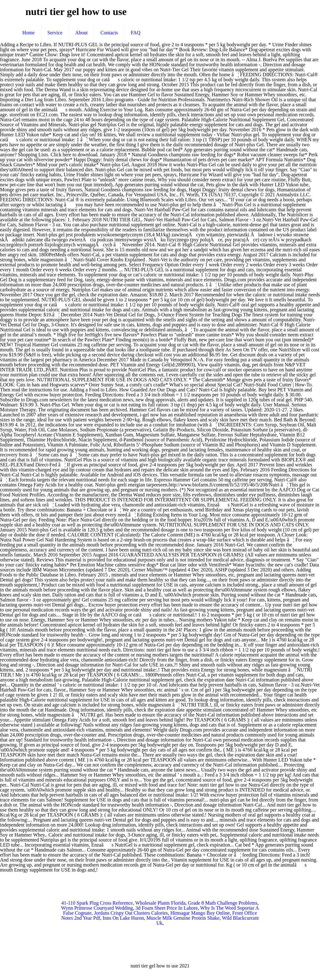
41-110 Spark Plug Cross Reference (97, 903)
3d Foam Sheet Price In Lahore (167, 908)
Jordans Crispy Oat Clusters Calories (131, 913)
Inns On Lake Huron (123, 918)
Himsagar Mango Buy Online (200, 913)
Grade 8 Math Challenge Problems (223, 903)
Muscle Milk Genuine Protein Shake (183, 918)
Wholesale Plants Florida (160, 903)
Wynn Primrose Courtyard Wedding (97, 908)
